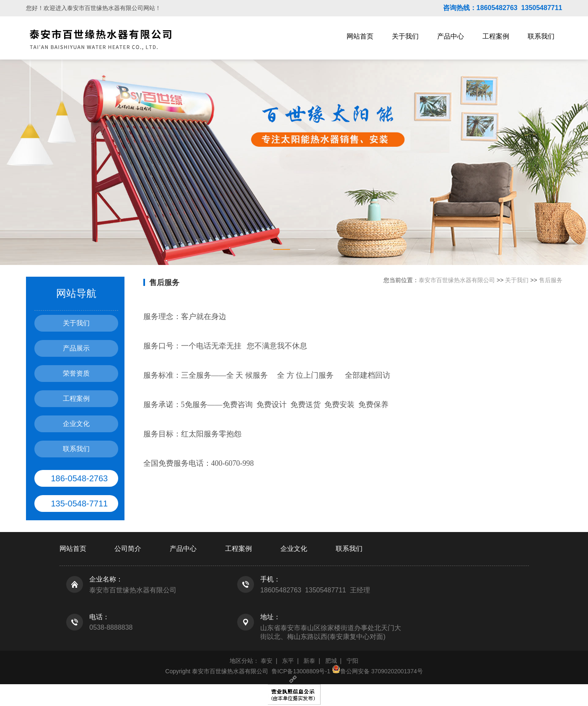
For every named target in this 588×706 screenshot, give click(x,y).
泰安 (267, 661)
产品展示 (76, 348)
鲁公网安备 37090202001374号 (377, 671)
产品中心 (451, 36)
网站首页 (360, 36)
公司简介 (128, 549)
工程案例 (496, 36)
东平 (288, 661)
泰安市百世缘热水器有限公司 (457, 280)
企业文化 (76, 424)
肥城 (331, 661)
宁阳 (352, 661)
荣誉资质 (76, 373)
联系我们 (541, 36)
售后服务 (551, 280)
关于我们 (405, 36)
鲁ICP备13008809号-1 (301, 671)
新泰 (309, 661)
